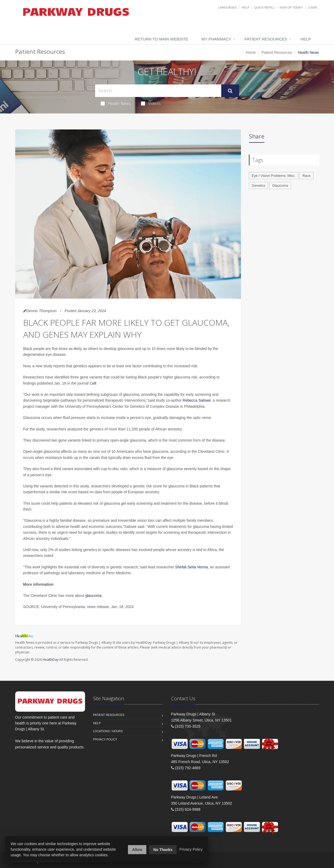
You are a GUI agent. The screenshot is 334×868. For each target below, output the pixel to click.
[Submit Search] (230, 91)
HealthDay (51, 660)
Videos (151, 103)
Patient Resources (266, 39)
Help (246, 7)
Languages (227, 7)
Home (251, 52)
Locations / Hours (108, 731)
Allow (137, 850)
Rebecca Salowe (197, 400)
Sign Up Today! (291, 7)
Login (312, 7)
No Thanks (163, 850)
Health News (116, 103)
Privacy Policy (105, 739)
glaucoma (93, 596)
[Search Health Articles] (158, 91)
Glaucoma (280, 186)
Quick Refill (264, 7)
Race (306, 176)
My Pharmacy (216, 39)
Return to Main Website (162, 39)
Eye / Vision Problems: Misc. (273, 176)
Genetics (258, 186)
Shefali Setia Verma (192, 567)
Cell (93, 383)
